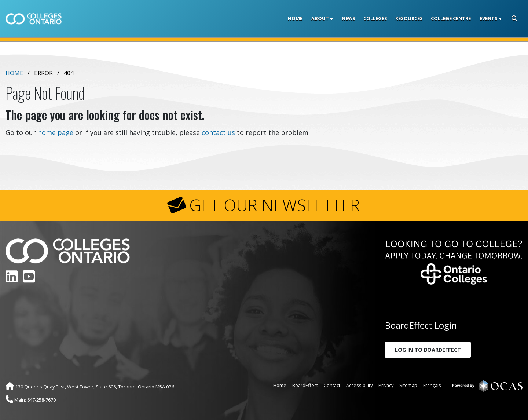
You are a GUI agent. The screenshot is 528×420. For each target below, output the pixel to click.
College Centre (451, 18)
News (349, 18)
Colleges (375, 18)
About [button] (320, 18)
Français (432, 385)
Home (295, 18)
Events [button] (489, 18)
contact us (218, 132)
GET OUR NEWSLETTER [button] (274, 205)
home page (56, 132)
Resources (409, 18)
